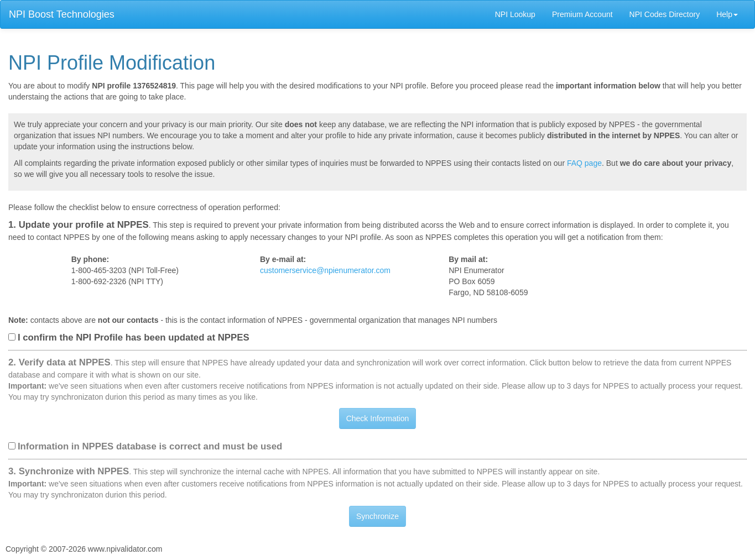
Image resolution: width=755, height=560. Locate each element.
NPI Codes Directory (665, 14)
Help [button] (727, 14)
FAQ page (584, 163)
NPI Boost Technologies (62, 14)
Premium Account (582, 14)
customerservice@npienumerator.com (325, 270)
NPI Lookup (515, 14)
